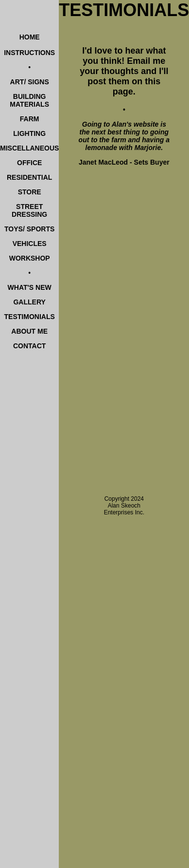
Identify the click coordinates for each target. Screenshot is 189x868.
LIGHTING (29, 133)
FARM (30, 119)
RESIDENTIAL (29, 177)
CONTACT (29, 346)
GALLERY (29, 302)
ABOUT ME (29, 331)
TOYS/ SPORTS (29, 229)
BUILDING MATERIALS (29, 100)
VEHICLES (30, 244)
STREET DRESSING (29, 210)
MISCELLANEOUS (29, 148)
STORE (30, 192)
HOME (30, 37)
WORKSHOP (30, 258)
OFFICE (29, 163)
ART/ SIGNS (30, 82)
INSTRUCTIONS (29, 53)
